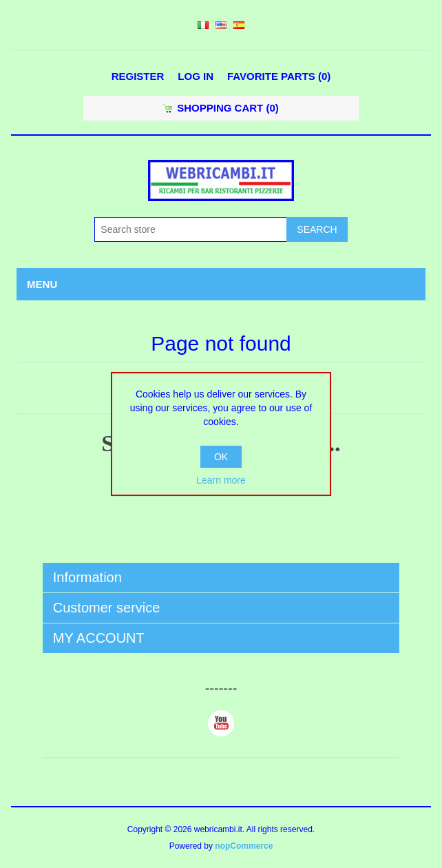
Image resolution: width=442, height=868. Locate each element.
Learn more (221, 480)
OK (221, 457)
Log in (196, 76)
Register (138, 76)
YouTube (221, 723)
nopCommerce (244, 846)
